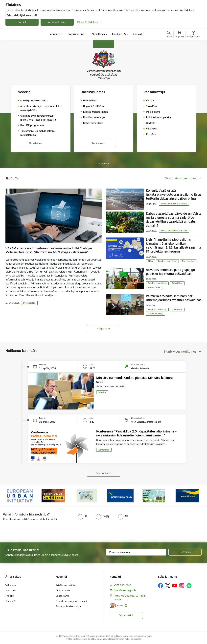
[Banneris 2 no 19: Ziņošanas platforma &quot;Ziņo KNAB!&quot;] (53, 496)
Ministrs (102, 392)
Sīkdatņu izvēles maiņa (68, 606)
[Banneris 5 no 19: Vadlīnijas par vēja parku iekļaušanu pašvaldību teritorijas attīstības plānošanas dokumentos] (154, 496)
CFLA (150, 261)
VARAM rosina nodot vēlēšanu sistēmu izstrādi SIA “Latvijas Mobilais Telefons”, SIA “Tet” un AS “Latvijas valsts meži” (49, 250)
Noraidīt (22, 22)
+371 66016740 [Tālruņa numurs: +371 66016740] (122, 585)
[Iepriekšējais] (13, 496)
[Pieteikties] (185, 552)
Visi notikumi (103, 473)
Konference (104, 450)
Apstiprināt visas (57, 22)
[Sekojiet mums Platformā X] (168, 586)
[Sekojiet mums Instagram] (182, 586)
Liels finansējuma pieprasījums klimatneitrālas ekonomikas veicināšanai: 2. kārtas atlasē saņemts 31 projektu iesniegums (173, 245)
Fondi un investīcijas (167, 261)
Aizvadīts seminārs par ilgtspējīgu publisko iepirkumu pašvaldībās (170, 272)
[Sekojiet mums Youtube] (175, 585)
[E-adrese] (116, 606)
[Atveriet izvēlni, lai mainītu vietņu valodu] (179, 35)
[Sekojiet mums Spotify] (189, 586)
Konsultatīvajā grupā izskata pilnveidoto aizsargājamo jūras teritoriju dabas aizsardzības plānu (174, 194)
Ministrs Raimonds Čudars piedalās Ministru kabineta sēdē (135, 380)
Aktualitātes (35, 143)
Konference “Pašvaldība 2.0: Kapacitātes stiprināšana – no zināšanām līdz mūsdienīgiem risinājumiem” (136, 433)
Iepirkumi (11, 590)
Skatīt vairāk (98, 143)
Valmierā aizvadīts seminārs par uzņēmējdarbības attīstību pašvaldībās (174, 298)
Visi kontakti (126, 615)
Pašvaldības (177, 283)
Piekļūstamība (63, 590)
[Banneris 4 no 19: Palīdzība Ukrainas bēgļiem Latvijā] (120, 496)
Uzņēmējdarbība (156, 314)
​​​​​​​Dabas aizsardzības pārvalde (174, 204)
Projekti (10, 596)
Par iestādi (11, 601)
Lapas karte (62, 596)
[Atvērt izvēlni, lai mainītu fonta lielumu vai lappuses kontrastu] (194, 35)
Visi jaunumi (104, 329)
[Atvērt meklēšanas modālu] (169, 35)
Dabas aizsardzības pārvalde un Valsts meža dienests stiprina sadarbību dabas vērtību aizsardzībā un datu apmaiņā (174, 219)
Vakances (11, 585)
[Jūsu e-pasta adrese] (136, 552)
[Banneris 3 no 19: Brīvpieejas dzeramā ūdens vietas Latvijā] (87, 496)
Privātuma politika (66, 585)
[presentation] (28, 530)
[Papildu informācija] (126, 606)
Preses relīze (29, 303)
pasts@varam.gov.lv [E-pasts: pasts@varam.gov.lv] (125, 590)
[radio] (83, 516)
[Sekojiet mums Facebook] (161, 586)
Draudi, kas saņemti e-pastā (71, 601)
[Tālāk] (194, 496)
